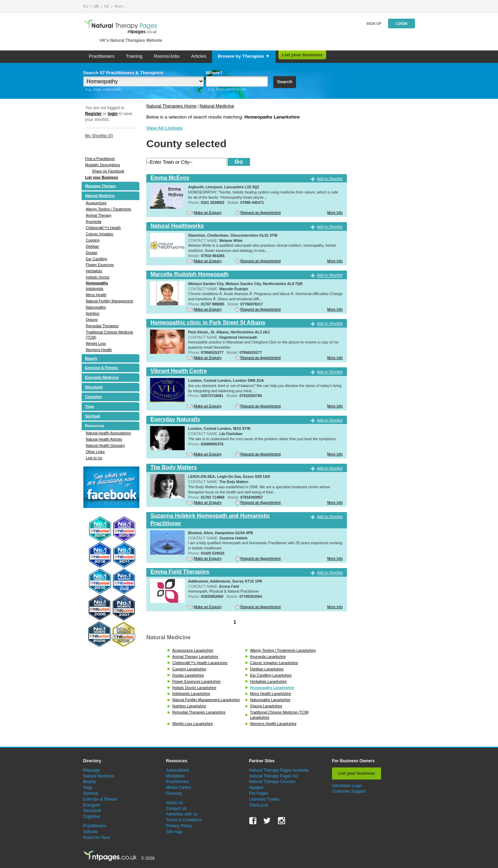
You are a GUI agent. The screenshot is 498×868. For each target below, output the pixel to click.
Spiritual (93, 416)
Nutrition (93, 313)
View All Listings (164, 128)
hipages (256, 787)
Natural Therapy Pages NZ (274, 776)
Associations (178, 770)
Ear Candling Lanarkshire (271, 675)
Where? (214, 73)
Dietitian (93, 246)
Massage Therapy (100, 186)
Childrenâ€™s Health (103, 228)
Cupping (93, 240)
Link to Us (94, 458)
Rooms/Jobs (167, 56)
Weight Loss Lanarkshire (192, 724)
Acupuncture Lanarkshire (193, 650)
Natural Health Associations (108, 433)
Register (93, 114)
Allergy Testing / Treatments (108, 209)
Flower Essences (100, 265)
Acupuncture (96, 203)
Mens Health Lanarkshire (270, 694)
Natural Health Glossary (105, 445)
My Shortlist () (99, 136)
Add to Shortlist (330, 179)
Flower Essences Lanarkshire (196, 681)
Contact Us (176, 809)
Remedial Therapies (102, 326)
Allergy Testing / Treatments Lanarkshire (283, 650)
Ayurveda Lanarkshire (268, 657)
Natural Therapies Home (171, 106)
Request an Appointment (261, 213)
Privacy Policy (179, 826)
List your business (302, 55)
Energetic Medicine (102, 377)
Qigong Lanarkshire (266, 706)
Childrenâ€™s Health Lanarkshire (200, 663)
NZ (107, 6)
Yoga (89, 406)
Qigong (92, 320)
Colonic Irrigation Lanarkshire (274, 663)
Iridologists (95, 289)
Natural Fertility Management (109, 301)
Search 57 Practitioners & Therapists (123, 73)
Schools (90, 832)
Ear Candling (96, 259)
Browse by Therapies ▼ (244, 56)
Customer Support (349, 791)
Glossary (174, 793)
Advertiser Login (347, 786)
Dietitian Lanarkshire (267, 669)
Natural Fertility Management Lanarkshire (206, 700)
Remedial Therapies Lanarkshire (199, 712)
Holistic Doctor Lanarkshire (194, 688)
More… (121, 6)
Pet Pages (259, 793)
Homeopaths (97, 283)
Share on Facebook (108, 171)
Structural (94, 387)
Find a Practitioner (100, 159)
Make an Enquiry (208, 213)
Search (285, 82)
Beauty (91, 358)
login (113, 114)
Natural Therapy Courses (272, 782)
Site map (174, 832)
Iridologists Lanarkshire (191, 694)
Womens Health (99, 350)
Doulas (91, 253)
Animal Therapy (99, 215)
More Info (335, 213)
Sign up (374, 23)
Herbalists (94, 271)
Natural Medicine (100, 196)
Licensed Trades (264, 799)
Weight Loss (96, 343)
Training (134, 56)
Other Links (95, 452)
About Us (174, 803)
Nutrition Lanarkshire (189, 706)
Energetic (92, 805)
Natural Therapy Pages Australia (279, 770)
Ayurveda (94, 221)
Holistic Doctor (98, 277)
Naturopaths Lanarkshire (270, 700)
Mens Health (96, 295)
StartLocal (258, 805)
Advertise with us (182, 814)
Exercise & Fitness (102, 368)
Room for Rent (96, 838)
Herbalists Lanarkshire (268, 681)
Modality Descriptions (103, 165)
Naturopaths (96, 307)
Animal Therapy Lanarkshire (195, 657)
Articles (199, 56)
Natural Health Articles (104, 439)
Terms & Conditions (184, 820)
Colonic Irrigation (100, 234)
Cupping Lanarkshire (189, 669)
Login (402, 23)
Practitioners (102, 56)
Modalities (175, 776)
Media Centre (178, 787)
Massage (91, 770)
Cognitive (94, 397)
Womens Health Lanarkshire (273, 724)
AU (86, 6)
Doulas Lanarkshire (188, 675)
